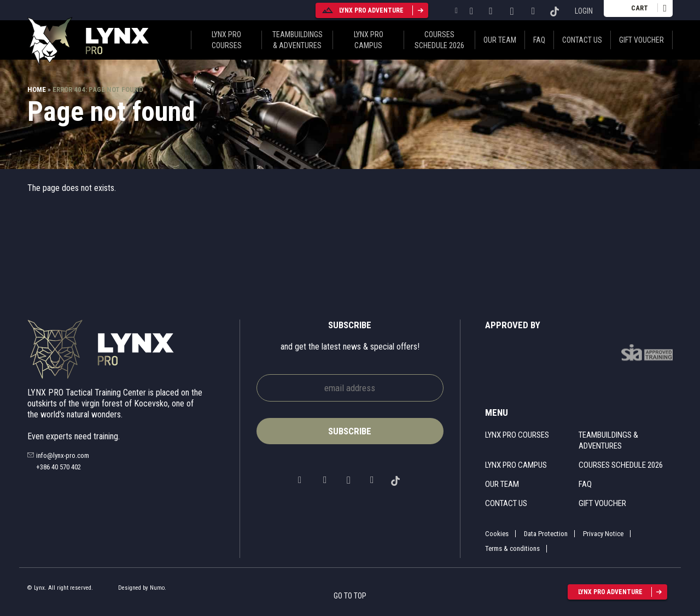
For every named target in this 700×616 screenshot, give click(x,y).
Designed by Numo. (142, 588)
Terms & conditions (512, 548)
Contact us (582, 40)
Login (584, 11)
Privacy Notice (603, 534)
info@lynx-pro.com (63, 455)
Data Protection (546, 534)
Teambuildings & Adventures (297, 40)
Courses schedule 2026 (439, 40)
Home (37, 89)
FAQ (539, 40)
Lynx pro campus (369, 40)
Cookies (497, 534)
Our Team (500, 40)
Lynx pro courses (227, 40)
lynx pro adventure (362, 10)
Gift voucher (641, 40)
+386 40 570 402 (59, 467)
